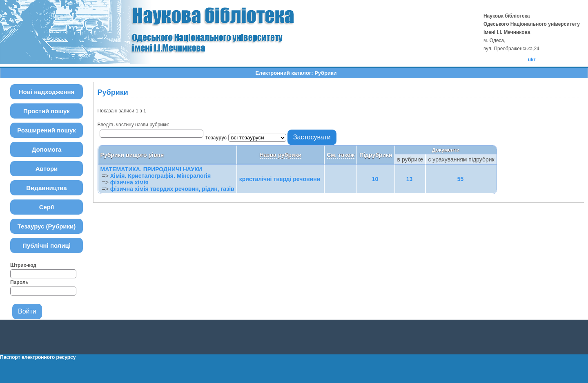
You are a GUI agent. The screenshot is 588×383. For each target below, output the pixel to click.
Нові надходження (47, 92)
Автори (47, 169)
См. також (341, 155)
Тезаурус (217, 138)
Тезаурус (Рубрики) (47, 226)
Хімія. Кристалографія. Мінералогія (160, 176)
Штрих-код (23, 265)
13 (410, 179)
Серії (47, 207)
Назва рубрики (281, 155)
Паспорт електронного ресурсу (38, 357)
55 (461, 179)
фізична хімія (129, 182)
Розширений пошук (47, 130)
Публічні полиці (47, 245)
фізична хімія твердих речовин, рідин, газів (172, 189)
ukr (532, 60)
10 (375, 179)
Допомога (47, 149)
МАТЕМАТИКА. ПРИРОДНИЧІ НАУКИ (151, 169)
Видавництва (46, 188)
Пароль (19, 282)
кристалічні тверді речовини (280, 179)
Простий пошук (47, 111)
